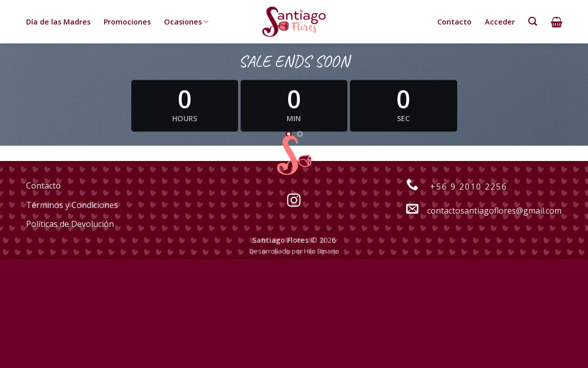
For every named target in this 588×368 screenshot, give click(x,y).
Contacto (454, 22)
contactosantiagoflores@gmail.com (478, 211)
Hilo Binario (322, 251)
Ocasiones (186, 22)
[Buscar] (533, 22)
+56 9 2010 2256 (451, 187)
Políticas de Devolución (70, 224)
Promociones (127, 22)
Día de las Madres (58, 22)
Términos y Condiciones (72, 205)
